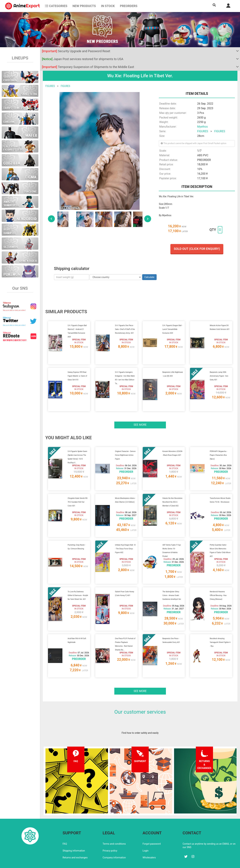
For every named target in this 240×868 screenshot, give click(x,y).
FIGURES (50, 86)
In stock (108, 6)
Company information (114, 843)
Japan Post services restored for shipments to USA (83, 59)
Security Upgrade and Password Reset (76, 51)
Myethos (202, 127)
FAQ (65, 829)
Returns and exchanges (75, 843)
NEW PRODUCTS (84, 6)
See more (140, 420)
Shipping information (74, 836)
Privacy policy (110, 836)
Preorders (129, 6)
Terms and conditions (114, 829)
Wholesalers (149, 843)
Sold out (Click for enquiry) (197, 249)
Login (146, 836)
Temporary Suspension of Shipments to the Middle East (88, 67)
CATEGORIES (56, 6)
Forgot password (152, 829)
